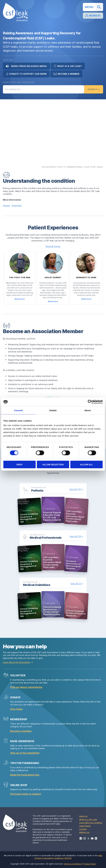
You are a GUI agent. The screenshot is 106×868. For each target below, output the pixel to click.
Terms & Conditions (73, 864)
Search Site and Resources (19, 82)
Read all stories (53, 246)
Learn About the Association (17, 662)
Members (93, 16)
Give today (16, 709)
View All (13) (75, 536)
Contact (83, 829)
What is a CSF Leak (88, 819)
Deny (20, 464)
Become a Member (66, 74)
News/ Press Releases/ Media (27, 66)
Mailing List (84, 832)
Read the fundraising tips (25, 775)
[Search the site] (44, 89)
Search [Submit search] (94, 89)
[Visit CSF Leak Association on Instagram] (85, 838)
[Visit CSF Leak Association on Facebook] (81, 838)
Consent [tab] (18, 410)
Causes (6, 205)
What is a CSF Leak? (68, 66)
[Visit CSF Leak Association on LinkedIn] (96, 838)
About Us (83, 816)
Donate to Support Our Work (26, 74)
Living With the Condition (91, 823)
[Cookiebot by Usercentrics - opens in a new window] (90, 402)
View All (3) (76, 584)
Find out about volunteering (26, 687)
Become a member (21, 731)
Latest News (85, 826)
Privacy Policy (90, 864)
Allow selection (53, 464)
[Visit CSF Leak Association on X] (88, 838)
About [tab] (88, 410)
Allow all (86, 464)
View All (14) (75, 489)
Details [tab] (53, 410)
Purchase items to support (26, 794)
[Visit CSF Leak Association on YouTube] (92, 838)
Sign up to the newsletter (25, 753)
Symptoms (17, 205)
